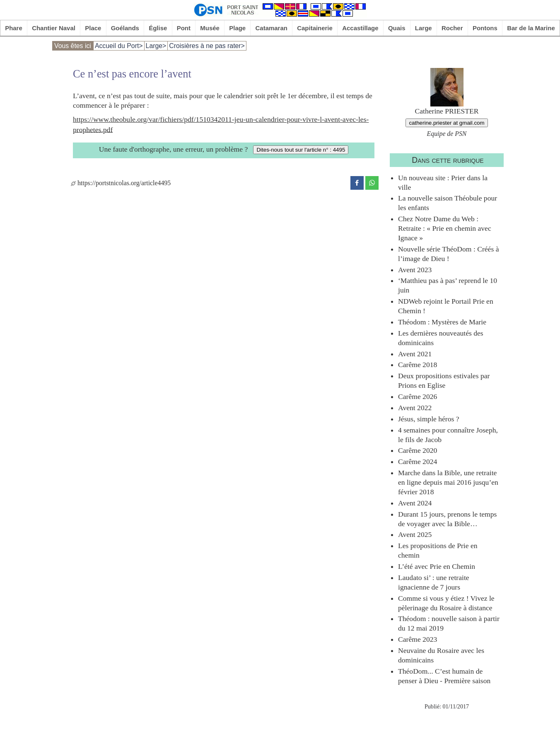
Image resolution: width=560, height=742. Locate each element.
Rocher (452, 28)
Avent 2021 (415, 354)
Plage (237, 28)
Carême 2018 (418, 365)
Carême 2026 (418, 396)
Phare (14, 28)
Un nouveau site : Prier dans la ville (443, 182)
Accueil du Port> (119, 46)
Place (93, 28)
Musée (210, 28)
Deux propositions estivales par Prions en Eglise (444, 381)
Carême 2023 (418, 639)
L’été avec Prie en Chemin (437, 566)
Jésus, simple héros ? (429, 419)
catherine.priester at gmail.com (447, 123)
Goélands (125, 28)
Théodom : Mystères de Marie (442, 322)
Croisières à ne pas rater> (207, 46)
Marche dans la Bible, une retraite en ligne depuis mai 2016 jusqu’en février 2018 (448, 482)
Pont (184, 28)
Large (424, 28)
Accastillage (360, 28)
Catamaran (272, 28)
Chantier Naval (54, 28)
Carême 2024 (418, 462)
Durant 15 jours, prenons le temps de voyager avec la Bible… (447, 519)
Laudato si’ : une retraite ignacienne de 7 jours (434, 582)
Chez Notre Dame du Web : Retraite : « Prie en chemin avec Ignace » (445, 228)
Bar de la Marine (531, 28)
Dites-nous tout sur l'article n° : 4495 (301, 150)
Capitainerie (315, 28)
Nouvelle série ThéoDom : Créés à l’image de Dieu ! (448, 254)
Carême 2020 (418, 450)
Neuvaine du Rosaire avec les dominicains (441, 655)
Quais (397, 28)
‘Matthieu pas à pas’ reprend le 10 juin (448, 285)
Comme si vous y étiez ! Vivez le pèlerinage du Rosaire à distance (446, 603)
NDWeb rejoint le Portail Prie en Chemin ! (446, 306)
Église (158, 28)
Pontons (485, 28)
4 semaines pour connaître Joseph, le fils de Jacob (448, 435)
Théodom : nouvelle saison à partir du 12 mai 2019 (449, 623)
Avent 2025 (415, 534)
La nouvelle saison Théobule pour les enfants (448, 203)
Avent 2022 (415, 408)
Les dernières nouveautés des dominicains (441, 338)
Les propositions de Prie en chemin (438, 550)
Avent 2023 (415, 270)
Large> (156, 46)
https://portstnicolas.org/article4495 (121, 183)
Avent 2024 (415, 503)
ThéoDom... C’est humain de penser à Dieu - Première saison (444, 676)
